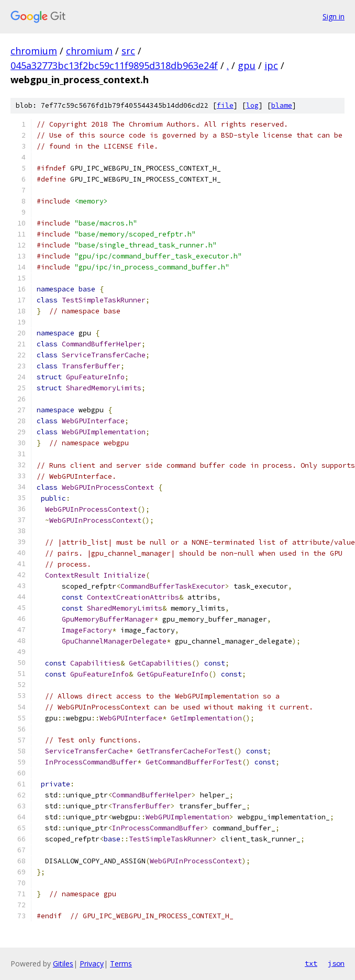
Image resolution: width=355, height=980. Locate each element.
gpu (247, 65)
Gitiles (63, 964)
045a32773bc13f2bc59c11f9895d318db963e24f (114, 65)
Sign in (334, 16)
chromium (34, 51)
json (336, 963)
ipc (271, 65)
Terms (121, 964)
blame (282, 105)
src (128, 51)
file (225, 105)
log (252, 105)
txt (311, 963)
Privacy (92, 964)
